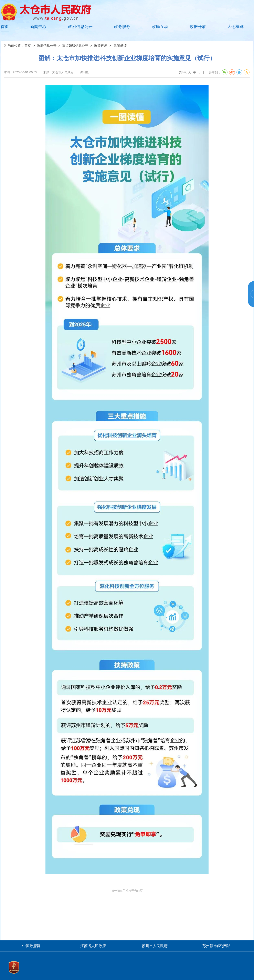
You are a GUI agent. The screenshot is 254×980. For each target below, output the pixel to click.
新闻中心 (38, 27)
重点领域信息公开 (75, 46)
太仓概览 (235, 27)
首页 (5, 27)
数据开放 (198, 27)
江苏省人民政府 (93, 946)
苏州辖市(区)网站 (216, 946)
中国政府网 (31, 946)
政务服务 (122, 27)
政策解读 (100, 46)
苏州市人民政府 (155, 946)
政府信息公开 (80, 27)
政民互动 (160, 27)
